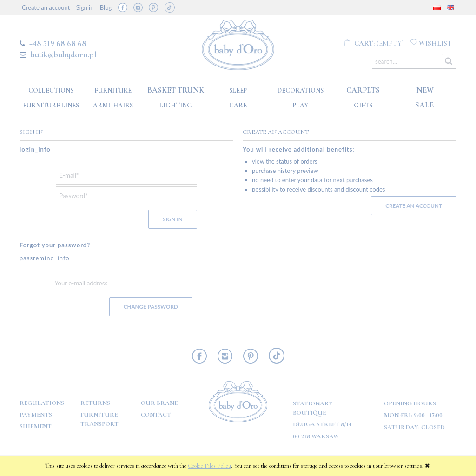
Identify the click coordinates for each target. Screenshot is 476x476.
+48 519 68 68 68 (58, 43)
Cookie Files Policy (209, 466)
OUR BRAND (160, 403)
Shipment (36, 426)
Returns (95, 403)
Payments (36, 415)
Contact (156, 415)
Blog (106, 7)
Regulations (42, 403)
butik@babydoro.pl (63, 54)
